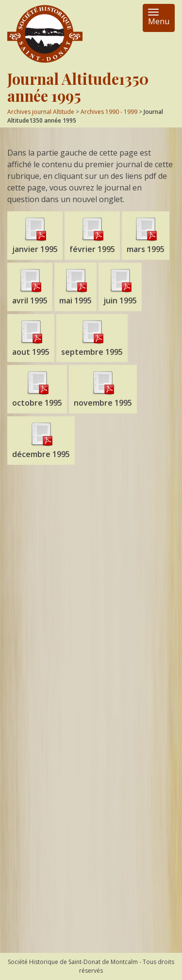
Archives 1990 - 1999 (109, 112)
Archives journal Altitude (41, 112)
